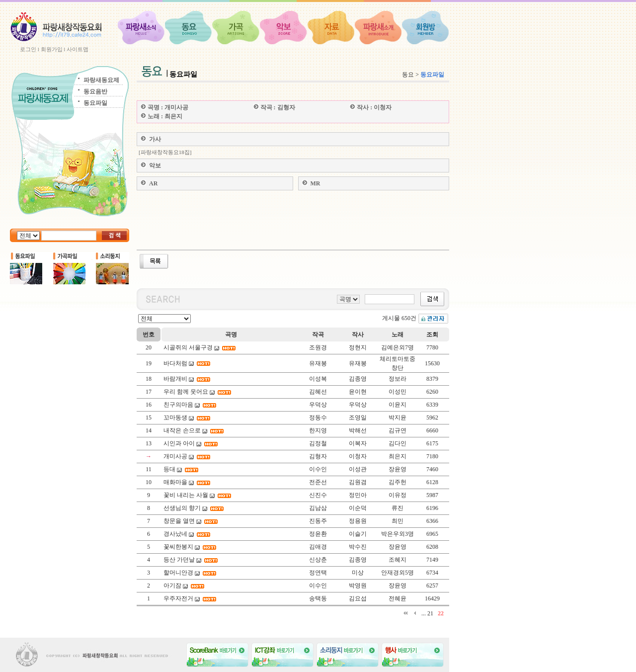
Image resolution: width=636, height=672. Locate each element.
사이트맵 (78, 49)
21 (430, 613)
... (424, 613)
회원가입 (52, 49)
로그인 (28, 49)
